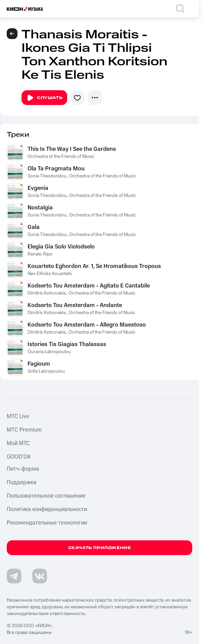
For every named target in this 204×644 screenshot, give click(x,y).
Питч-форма (23, 469)
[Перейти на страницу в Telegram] (14, 576)
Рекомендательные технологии (47, 523)
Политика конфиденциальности (47, 509)
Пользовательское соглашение (46, 496)
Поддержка (22, 482)
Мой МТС (18, 443)
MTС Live (18, 416)
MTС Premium (24, 430)
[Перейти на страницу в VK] (40, 576)
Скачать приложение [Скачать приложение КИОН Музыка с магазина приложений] (100, 548)
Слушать (44, 98)
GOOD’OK (19, 457)
